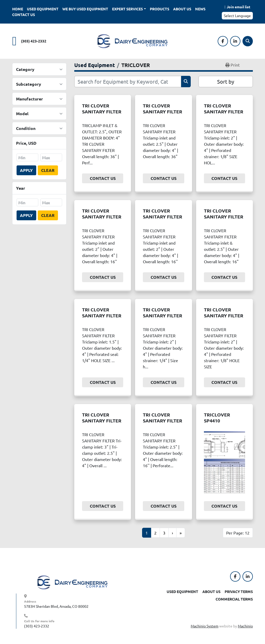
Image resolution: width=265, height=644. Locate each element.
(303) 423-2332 (34, 41)
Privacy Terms (239, 591)
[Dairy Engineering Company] (72, 582)
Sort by (226, 81)
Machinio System (205, 626)
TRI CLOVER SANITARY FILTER (102, 108)
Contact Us (24, 14)
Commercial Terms (234, 599)
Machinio (245, 626)
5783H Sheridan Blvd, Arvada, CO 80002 (56, 606)
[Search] (248, 41)
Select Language (237, 16)
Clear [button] (48, 170)
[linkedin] (235, 41)
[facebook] (223, 41)
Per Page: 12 (238, 533)
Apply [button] (26, 170)
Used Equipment (43, 9)
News (200, 9)
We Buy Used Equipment (85, 9)
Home (18, 9)
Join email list (238, 7)
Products (160, 9)
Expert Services (127, 9)
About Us (182, 9)
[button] (129, 9)
